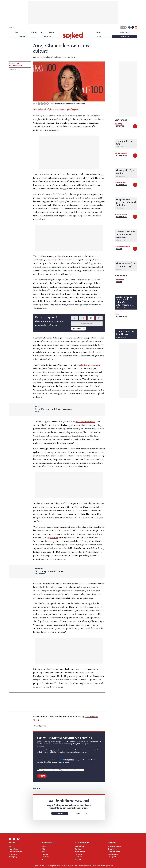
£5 (75, 318)
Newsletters (125, 32)
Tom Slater (119, 280)
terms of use (68, 866)
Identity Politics (70, 104)
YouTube (136, 27)
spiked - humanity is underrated (73, 36)
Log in (123, 27)
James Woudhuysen (122, 246)
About (11, 846)
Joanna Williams (80, 852)
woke (49, 130)
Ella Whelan (78, 854)
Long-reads (47, 36)
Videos (51, 32)
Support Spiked (13, 849)
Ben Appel (119, 124)
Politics (79, 104)
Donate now (77, 329)
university (66, 452)
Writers (34, 32)
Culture (44, 849)
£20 (91, 318)
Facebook (129, 27)
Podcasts (21, 36)
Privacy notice (13, 854)
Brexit (44, 852)
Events (99, 32)
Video (117, 314)
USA (83, 104)
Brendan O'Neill (121, 214)
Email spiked (112, 857)
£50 (99, 318)
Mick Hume (78, 857)
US (102, 174)
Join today (60, 813)
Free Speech (59, 104)
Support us (125, 36)
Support (42, 776)
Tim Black (78, 859)
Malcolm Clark (121, 153)
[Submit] (29, 27)
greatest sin (53, 538)
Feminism (45, 854)
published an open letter (90, 365)
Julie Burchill (120, 182)
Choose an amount (87, 324)
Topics (17, 32)
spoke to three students (85, 422)
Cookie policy (13, 857)
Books (99, 36)
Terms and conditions (15, 852)
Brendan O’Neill (80, 846)
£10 (83, 318)
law (65, 189)
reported (55, 256)
